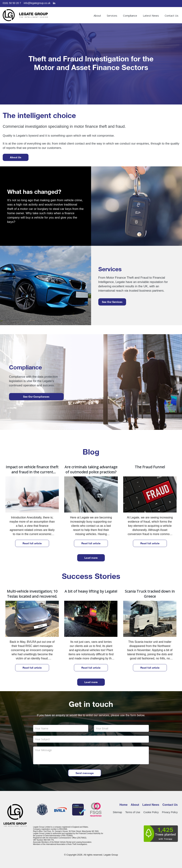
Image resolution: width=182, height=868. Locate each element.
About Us (16, 157)
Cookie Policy (151, 812)
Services (112, 16)
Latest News (151, 16)
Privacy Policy (170, 812)
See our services (112, 302)
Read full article (32, 543)
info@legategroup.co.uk (37, 3)
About (97, 16)
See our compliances (36, 397)
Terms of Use (133, 812)
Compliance (130, 16)
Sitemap (117, 812)
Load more (91, 558)
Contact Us (172, 16)
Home (124, 805)
